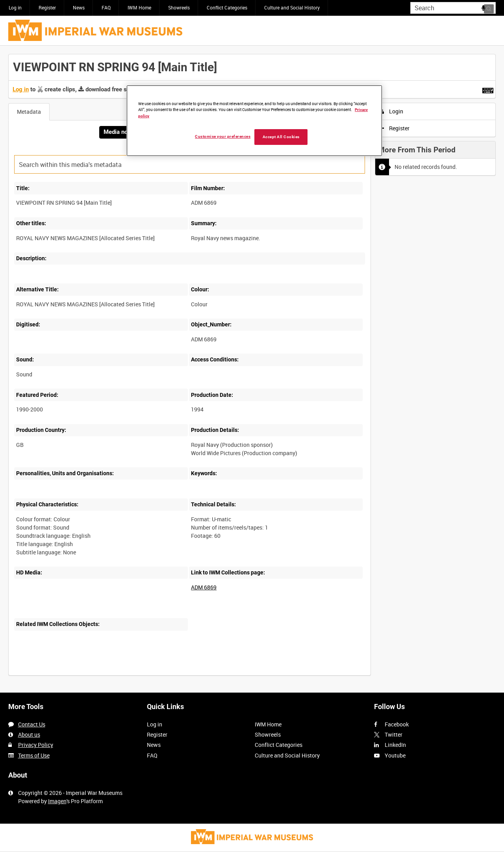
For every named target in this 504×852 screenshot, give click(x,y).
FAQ (106, 7)
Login (392, 111)
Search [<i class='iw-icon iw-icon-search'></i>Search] (491, 7)
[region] (254, 121)
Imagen (57, 801)
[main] (252, 369)
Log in (15, 7)
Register (47, 7)
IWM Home (139, 7)
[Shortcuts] (488, 89)
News (79, 7)
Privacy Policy (36, 745)
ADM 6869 (204, 587)
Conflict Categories (227, 7)
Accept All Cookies (281, 137)
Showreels (179, 7)
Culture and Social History (292, 7)
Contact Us (32, 724)
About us (29, 734)
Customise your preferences (223, 136)
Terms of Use (34, 755)
